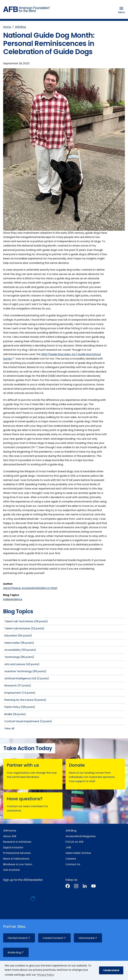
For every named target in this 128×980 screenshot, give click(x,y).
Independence (13, 599)
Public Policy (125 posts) (20, 707)
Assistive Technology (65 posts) (25, 671)
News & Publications (16, 859)
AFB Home (10, 831)
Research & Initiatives (17, 842)
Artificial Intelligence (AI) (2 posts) (27, 678)
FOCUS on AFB (74, 842)
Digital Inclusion (13, 847)
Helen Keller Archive (78, 853)
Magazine (81, 836)
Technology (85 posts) (19, 657)
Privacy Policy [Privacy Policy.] (46, 975)
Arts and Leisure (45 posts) (22, 664)
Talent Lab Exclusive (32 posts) (24, 628)
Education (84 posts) (18, 636)
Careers (71, 859)
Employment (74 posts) (20, 693)
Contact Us (73, 864)
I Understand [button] (111, 970)
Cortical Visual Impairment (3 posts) (28, 721)
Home (7, 27)
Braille (16, 952)
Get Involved (11, 870)
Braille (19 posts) (15, 714)
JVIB (68, 847)
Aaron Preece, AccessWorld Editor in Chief (30, 588)
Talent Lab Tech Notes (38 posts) (26, 621)
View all (9, 728)
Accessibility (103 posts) (20, 650)
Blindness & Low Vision (18, 864)
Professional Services (17, 853)
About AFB (10, 836)
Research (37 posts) (18, 686)
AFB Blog (20, 27)
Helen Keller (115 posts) (19, 643)
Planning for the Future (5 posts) (25, 700)
